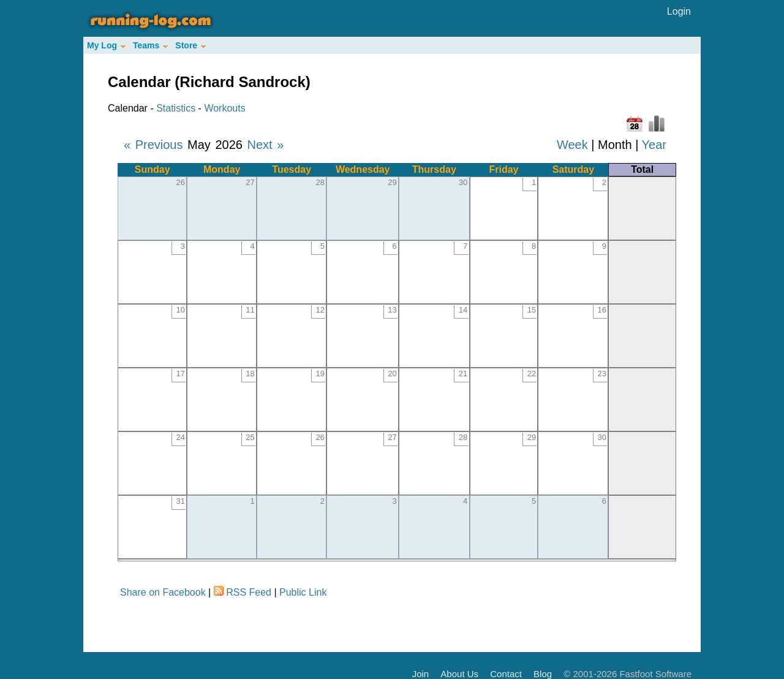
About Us (459, 674)
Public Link (303, 592)
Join (421, 674)
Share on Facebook (163, 592)
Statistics (176, 108)
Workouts (224, 108)
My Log (106, 45)
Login (679, 11)
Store (190, 45)
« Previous (153, 145)
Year (654, 145)
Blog (543, 674)
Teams (150, 45)
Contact (506, 674)
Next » (265, 145)
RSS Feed (249, 592)
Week (572, 145)
